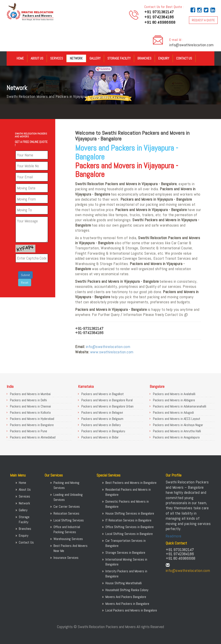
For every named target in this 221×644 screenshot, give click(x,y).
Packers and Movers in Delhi (28, 400)
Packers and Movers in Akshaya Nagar (178, 425)
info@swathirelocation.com (191, 45)
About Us (37, 58)
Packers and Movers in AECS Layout (177, 419)
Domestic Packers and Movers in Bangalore (127, 504)
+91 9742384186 (159, 17)
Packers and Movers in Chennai (30, 406)
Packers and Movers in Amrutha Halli (177, 431)
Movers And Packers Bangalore (126, 597)
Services (57, 58)
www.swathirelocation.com (112, 352)
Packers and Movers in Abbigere (174, 400)
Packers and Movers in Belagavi (102, 412)
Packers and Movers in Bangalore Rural (107, 400)
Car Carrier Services (67, 507)
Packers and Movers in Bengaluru (103, 431)
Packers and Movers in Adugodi (173, 412)
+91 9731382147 (159, 12)
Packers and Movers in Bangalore (32, 425)
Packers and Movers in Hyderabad (32, 419)
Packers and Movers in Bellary (101, 425)
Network (76, 58)
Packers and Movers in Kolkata (30, 412)
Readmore (174, 536)
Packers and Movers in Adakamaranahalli (180, 406)
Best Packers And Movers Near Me (70, 548)
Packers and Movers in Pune (29, 431)
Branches (144, 58)
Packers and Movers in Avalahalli (174, 394)
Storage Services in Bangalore (125, 553)
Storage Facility (119, 58)
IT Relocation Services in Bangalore (128, 520)
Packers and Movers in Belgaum (102, 419)
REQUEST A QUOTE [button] (203, 20)
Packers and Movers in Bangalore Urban (107, 406)
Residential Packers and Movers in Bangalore (128, 492)
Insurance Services (66, 558)
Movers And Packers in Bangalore (127, 604)
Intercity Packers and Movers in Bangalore (126, 574)
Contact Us (184, 58)
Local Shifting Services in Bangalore (129, 534)
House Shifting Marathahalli (124, 583)
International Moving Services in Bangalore (126, 562)
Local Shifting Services (69, 520)
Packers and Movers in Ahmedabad (33, 437)
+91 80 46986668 (160, 22)
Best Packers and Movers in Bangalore (131, 483)
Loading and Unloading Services (68, 497)
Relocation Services (66, 513)
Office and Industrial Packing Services (67, 529)
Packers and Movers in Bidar (100, 437)
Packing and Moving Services (66, 485)
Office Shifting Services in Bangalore (130, 527)
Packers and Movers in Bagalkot (103, 394)
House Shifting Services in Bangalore (130, 513)
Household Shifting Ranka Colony (127, 590)
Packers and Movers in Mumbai (30, 394)
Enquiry (164, 58)
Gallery (95, 58)
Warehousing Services (68, 539)
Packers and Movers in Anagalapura (176, 437)
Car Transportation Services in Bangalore (126, 543)
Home (20, 58)
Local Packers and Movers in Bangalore (131, 610)
